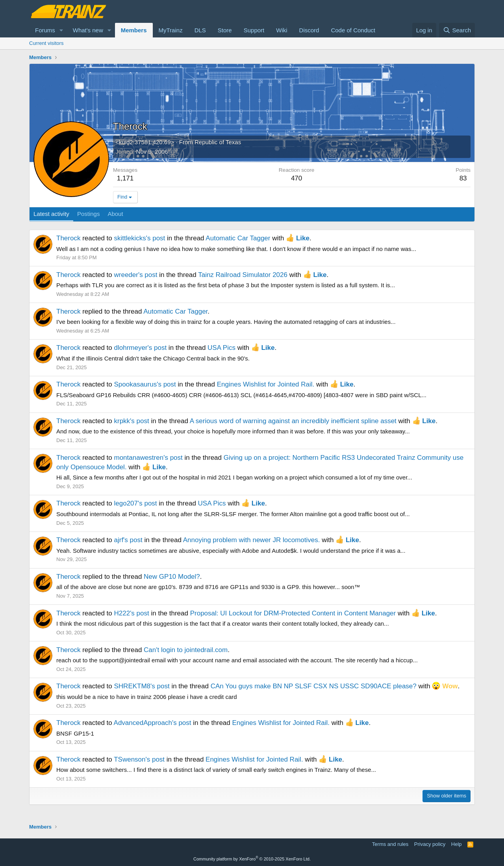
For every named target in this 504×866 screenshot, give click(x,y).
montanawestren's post (148, 458)
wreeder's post (135, 275)
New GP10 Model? (172, 577)
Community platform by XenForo (252, 859)
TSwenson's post (139, 759)
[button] (61, 30)
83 (463, 178)
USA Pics (221, 348)
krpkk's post (131, 421)
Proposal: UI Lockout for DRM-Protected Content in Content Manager (293, 613)
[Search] (457, 30)
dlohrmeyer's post (140, 348)
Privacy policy (430, 844)
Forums (45, 30)
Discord (309, 30)
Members (134, 30)
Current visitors (46, 43)
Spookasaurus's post (145, 384)
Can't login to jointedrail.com (186, 650)
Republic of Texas (218, 142)
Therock (68, 238)
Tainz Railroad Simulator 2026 (243, 275)
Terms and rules (390, 844)
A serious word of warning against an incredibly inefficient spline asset (293, 421)
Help (457, 844)
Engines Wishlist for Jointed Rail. (266, 384)
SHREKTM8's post (142, 686)
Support (254, 30)
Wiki (282, 30)
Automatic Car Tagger (238, 238)
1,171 (125, 178)
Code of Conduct (353, 30)
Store (225, 30)
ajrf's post (128, 540)
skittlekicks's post (139, 238)
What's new (88, 30)
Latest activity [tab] (51, 214)
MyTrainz (171, 30)
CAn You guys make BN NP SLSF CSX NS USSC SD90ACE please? (314, 686)
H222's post (131, 613)
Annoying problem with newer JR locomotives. (252, 540)
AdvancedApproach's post (153, 723)
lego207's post (135, 503)
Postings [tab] (89, 214)
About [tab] (115, 214)
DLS (200, 30)
